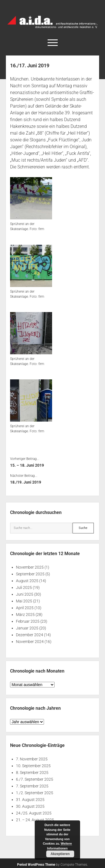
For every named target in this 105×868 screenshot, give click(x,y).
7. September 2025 (32, 786)
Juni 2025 (25, 594)
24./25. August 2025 (34, 813)
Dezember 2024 (30, 635)
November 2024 (30, 642)
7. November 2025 (32, 759)
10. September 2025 (33, 766)
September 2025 (30, 574)
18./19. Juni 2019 (26, 482)
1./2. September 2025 (35, 793)
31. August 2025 (30, 800)
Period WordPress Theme (36, 865)
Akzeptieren (60, 854)
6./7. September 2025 (35, 779)
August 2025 (27, 581)
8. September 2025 (32, 773)
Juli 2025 (24, 587)
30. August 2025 (30, 806)
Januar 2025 (27, 628)
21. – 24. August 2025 (35, 820)
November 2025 (30, 567)
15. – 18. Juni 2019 (27, 465)
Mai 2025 (24, 601)
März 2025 (25, 615)
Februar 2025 (28, 621)
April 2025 (25, 608)
